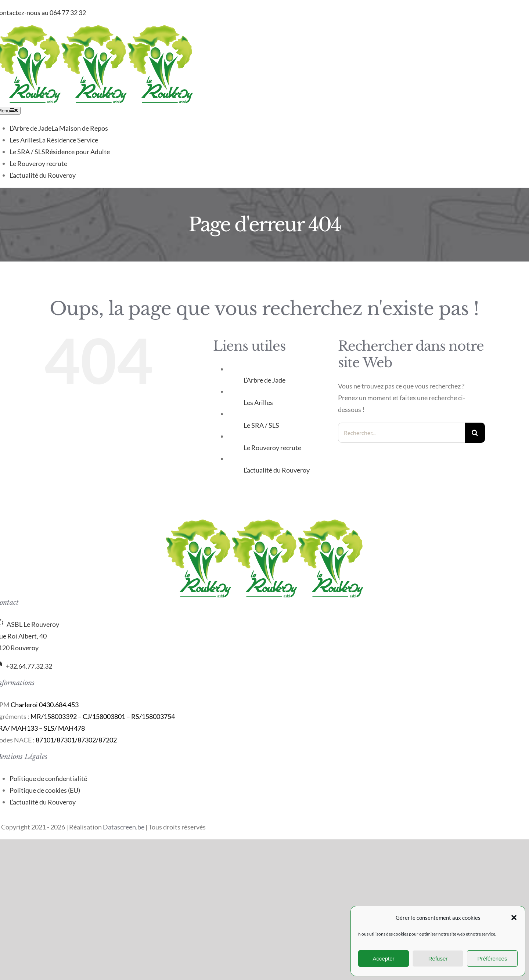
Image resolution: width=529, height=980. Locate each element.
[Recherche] (475, 433)
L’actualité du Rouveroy (277, 470)
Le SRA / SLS (261, 425)
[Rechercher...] (401, 433)
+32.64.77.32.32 (29, 666)
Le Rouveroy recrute (272, 448)
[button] (514, 918)
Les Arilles (258, 402)
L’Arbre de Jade (264, 380)
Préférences (492, 959)
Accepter (383, 959)
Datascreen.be (124, 827)
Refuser (438, 959)
